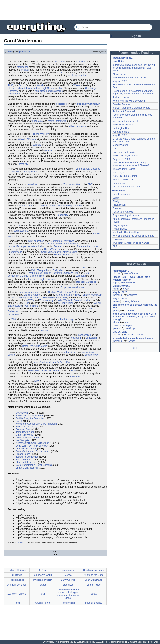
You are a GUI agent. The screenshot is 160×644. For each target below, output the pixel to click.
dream (117, 322)
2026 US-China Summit (125, 176)
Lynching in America (123, 212)
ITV (19, 225)
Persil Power (56, 206)
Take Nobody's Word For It (30, 416)
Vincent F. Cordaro (50, 371)
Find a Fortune (23, 460)
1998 (13, 298)
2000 (13, 319)
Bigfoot (116, 246)
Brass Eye (28, 346)
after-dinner (70, 352)
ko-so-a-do (118, 239)
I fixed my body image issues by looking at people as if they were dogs (68, 594)
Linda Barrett (83, 169)
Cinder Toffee (94, 585)
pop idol (44, 330)
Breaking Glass (24, 429)
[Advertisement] (80, 10)
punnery (37, 145)
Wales (77, 85)
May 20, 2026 (120, 332)
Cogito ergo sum (121, 225)
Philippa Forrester (43, 580)
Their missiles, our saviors (126, 156)
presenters (60, 62)
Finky (126, 289)
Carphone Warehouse (72, 287)
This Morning (46, 300)
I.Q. (43, 94)
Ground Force (62, 255)
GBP (26, 303)
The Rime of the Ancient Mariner (130, 78)
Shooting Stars (64, 295)
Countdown (94, 104)
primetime (32, 184)
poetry (117, 310)
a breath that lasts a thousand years (131, 108)
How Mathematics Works (65, 273)
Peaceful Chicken (133, 335)
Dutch (22, 85)
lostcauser (130, 310)
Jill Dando (17, 575)
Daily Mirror (59, 270)
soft (114, 149)
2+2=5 (42, 570)
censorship (92, 338)
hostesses (62, 104)
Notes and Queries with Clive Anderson (36, 424)
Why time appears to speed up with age (133, 236)
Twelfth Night (31, 306)
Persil (17, 603)
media (83, 268)
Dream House (23, 454)
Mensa (68, 575)
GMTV (31, 300)
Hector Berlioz (120, 229)
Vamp (116, 198)
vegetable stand (121, 132)
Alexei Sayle (119, 74)
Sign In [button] (136, 36)
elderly (72, 126)
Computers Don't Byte (62, 241)
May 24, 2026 (120, 81)
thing (116, 289)
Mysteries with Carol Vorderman (62, 244)
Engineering (14, 94)
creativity (23, 164)
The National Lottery (26, 427)
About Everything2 (122, 58)
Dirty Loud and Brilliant (39, 273)
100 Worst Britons (17, 594)
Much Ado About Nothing (126, 232)
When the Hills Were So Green (129, 101)
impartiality (63, 215)
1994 (75, 292)
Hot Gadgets (22, 440)
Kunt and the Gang (94, 575)
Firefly (116, 201)
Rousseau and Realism (125, 152)
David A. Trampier (122, 104)
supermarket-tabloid (31, 246)
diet (36, 362)
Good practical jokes (94, 570)
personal (118, 295)
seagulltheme (131, 273)
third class (40, 91)
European (81, 276)
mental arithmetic (57, 121)
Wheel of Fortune (27, 139)
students (81, 126)
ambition (25, 70)
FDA (73, 371)
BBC (90, 184)
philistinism (14, 315)
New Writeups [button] (136, 264)
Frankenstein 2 (121, 271)
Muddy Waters (120, 145)
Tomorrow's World (73, 184)
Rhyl (60, 88)
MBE (37, 381)
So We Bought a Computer (30, 418)
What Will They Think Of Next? (32, 446)
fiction (116, 273)
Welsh (40, 85)
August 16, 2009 (121, 159)
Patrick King (66, 319)
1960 (11, 85)
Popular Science (94, 603)
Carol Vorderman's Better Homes (33, 451)
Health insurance (121, 194)
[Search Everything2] (113, 27)
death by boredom (78, 75)
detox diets (34, 371)
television (80, 62)
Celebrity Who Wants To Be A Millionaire (38, 298)
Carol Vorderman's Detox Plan (55, 362)
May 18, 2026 (120, 135)
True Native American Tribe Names (131, 243)
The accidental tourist (124, 169)
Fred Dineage (17, 580)
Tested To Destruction (27, 457)
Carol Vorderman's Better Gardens (59, 252)
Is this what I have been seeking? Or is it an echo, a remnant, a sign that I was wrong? (134, 68)
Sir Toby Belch (66, 303)
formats (61, 73)
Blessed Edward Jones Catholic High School (31, 88)
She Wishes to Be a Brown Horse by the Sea (135, 306)
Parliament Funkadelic (124, 111)
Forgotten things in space (126, 215)
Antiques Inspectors (26, 449)
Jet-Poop (130, 328)
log (115, 282)
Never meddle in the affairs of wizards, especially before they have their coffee (133, 92)
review (117, 301)
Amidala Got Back (17, 585)
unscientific (14, 246)
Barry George (68, 580)
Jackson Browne (121, 97)
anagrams (37, 121)
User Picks (118, 61)
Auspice (131, 341)
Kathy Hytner (31, 172)
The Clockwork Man (123, 125)
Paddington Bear (121, 128)
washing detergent (73, 206)
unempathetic (15, 252)
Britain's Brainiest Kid (27, 468)
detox (94, 594)
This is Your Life (52, 249)
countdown (68, 570)
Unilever (43, 206)
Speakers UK (91, 355)
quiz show (82, 104)
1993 (78, 295)
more (135, 348)
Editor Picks (118, 191)
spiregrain (21, 542)
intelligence (22, 67)
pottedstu (25, 52)
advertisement (26, 206)
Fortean (58, 246)
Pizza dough (119, 205)
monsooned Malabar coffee (127, 121)
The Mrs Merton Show (59, 292)
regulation (76, 338)
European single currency (41, 279)
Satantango (119, 183)
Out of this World (24, 435)
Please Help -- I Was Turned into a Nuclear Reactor (131, 278)
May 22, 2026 (120, 299)
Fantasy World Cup (91, 295)
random (49, 150)
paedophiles (84, 335)
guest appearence (28, 292)
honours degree (54, 91)
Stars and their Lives (87, 246)
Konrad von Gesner (123, 180)
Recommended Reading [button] (136, 53)
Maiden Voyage (121, 286)
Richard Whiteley (40, 134)
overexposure (21, 231)
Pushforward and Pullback (126, 187)
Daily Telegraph (39, 270)
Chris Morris (41, 346)
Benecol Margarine (86, 282)
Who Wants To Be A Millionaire (74, 300)
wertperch (132, 295)
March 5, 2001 (120, 173)
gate (127, 322)
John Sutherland (94, 580)
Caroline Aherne (32, 295)
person (9, 52)
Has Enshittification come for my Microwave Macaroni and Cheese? (131, 164)
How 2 (19, 421)
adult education (36, 241)
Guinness (118, 208)
